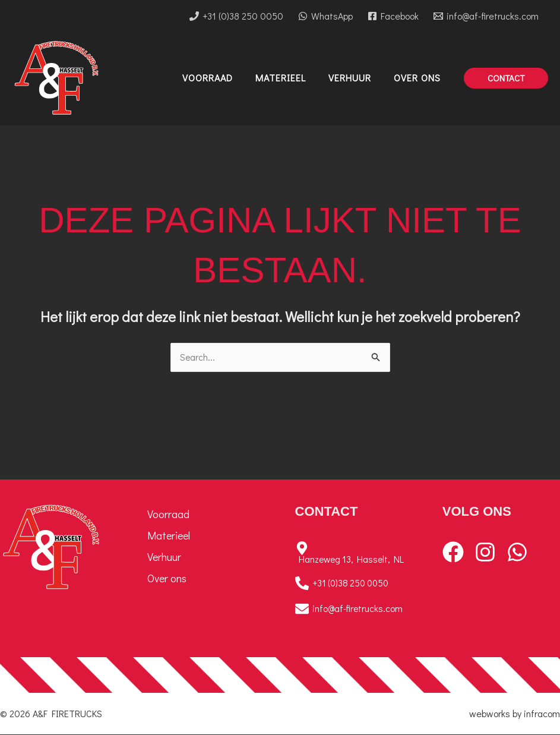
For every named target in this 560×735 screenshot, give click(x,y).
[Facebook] (393, 16)
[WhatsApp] (326, 16)
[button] (506, 78)
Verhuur (164, 557)
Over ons (167, 579)
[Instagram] (485, 553)
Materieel (169, 536)
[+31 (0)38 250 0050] (237, 16)
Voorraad (168, 515)
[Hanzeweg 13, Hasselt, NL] (354, 553)
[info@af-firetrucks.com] (486, 16)
